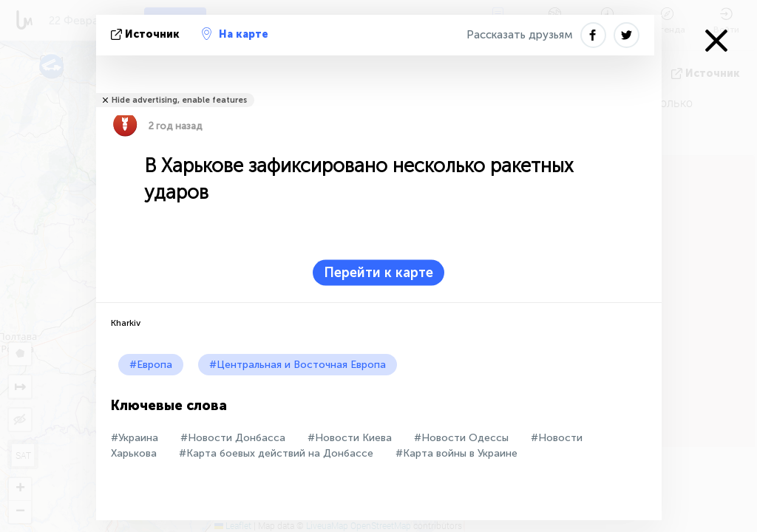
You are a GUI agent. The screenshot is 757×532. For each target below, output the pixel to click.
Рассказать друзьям (520, 35)
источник (147, 34)
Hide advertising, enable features (179, 100)
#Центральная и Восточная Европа (298, 365)
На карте (235, 34)
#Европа (151, 365)
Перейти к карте (378, 273)
